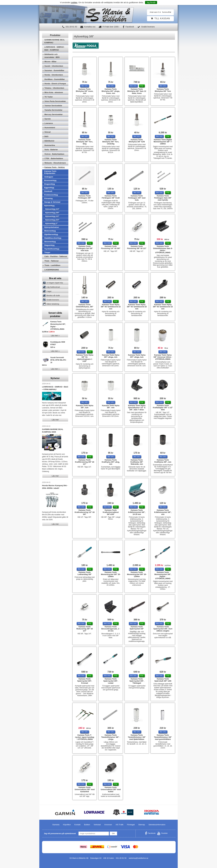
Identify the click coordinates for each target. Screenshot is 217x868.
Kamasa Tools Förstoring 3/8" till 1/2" (137, 247)
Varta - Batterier (51, 157)
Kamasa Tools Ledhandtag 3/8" (85, 573)
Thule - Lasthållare (52, 273)
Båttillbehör (49, 148)
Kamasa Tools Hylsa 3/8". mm (111, 407)
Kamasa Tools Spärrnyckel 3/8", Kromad (85, 681)
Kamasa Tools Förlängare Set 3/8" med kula (85, 248)
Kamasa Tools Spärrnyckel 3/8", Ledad (111, 681)
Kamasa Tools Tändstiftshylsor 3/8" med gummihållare (163, 737)
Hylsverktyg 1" (52, 231)
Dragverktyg (50, 191)
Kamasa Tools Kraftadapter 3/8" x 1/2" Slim (163, 408)
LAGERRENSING (52, 277)
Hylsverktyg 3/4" (52, 227)
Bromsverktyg (50, 188)
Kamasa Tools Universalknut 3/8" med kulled (111, 789)
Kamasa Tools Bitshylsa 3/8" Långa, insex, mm (111, 91)
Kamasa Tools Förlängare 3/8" (85, 197)
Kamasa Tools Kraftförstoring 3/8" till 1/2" (85, 462)
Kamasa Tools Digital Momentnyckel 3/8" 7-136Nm (163, 142)
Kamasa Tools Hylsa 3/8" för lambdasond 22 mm (111, 307)
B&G (46, 144)
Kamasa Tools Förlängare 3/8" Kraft (111, 197)
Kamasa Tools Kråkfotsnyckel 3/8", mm (163, 512)
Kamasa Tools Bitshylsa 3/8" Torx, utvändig (111, 142)
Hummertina (50, 153)
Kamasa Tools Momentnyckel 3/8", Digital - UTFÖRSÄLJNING (163, 575)
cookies (74, 2)
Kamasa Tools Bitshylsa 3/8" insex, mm (85, 91)
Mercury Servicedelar (54, 122)
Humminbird (50, 135)
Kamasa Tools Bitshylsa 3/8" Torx (163, 90)
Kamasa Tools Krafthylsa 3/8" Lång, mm (111, 462)
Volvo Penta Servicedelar (55, 109)
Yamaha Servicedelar (53, 117)
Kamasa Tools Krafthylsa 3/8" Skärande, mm (137, 462)
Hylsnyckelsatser (52, 235)
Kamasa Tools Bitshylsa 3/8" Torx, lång (85, 142)
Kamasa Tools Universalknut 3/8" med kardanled (85, 789)
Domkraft (48, 199)
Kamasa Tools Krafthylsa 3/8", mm (163, 461)
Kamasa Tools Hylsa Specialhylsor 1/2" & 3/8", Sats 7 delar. (137, 408)
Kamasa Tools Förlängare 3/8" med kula (137, 198)
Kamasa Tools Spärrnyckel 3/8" (137, 628)
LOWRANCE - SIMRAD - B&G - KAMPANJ (55, 56)
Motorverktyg (50, 238)
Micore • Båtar (50, 69)
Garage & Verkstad (52, 209)
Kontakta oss (88, 27)
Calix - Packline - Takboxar (56, 264)
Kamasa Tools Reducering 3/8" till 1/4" (85, 629)
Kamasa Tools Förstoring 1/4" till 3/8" (111, 247)
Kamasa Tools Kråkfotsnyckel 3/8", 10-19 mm (137, 512)
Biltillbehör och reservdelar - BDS (52, 63)
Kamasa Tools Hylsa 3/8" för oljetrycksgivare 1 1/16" (85, 358)
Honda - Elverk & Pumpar (55, 91)
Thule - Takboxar (52, 268)
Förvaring (48, 206)
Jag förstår (151, 2)
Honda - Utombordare (54, 82)
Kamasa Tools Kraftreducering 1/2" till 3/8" (85, 512)
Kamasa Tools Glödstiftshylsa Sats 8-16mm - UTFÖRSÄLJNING (163, 249)
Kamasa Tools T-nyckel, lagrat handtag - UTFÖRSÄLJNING (85, 737)
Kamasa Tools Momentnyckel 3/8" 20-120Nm (111, 574)
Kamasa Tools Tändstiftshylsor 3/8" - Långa (111, 737)
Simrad (47, 139)
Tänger (47, 260)
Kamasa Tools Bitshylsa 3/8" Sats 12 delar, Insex (137, 91)
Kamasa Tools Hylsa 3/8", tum (85, 407)
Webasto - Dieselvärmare (55, 170)
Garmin (48, 126)
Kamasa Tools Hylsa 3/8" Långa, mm (111, 356)
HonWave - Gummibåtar (55, 87)
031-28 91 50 (70, 27)
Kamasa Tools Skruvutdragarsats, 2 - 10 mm (111, 629)
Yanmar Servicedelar (53, 113)
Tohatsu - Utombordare (54, 95)
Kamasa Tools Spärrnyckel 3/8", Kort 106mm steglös (163, 629)
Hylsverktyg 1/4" (52, 217)
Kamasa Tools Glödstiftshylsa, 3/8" (85, 306)
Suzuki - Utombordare (54, 73)
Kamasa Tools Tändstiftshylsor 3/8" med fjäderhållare (137, 737)
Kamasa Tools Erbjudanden (50, 180)
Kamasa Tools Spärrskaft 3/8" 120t (163, 680)
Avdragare (49, 184)
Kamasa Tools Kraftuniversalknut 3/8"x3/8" (111, 512)
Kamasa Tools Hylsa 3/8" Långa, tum (137, 356)
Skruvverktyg (50, 249)
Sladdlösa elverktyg (53, 245)
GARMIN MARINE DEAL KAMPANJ (55, 49)
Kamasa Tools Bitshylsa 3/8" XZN (137, 141)
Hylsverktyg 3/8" (52, 220)
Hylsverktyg (49, 213)
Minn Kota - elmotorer (54, 100)
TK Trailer (49, 104)
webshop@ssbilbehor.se (138, 858)
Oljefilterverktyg (51, 242)
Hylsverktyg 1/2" (52, 224)
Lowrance (49, 131)
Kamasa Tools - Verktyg (55, 175)
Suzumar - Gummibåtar (54, 78)
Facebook (128, 27)
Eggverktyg (49, 195)
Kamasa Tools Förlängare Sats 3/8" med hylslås (163, 198)
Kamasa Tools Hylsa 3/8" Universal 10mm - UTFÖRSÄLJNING (163, 357)
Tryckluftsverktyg (52, 256)
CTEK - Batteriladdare (54, 166)
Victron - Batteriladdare (54, 161)
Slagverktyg (49, 253)
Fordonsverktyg (51, 202)
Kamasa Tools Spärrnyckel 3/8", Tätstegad (137, 681)
